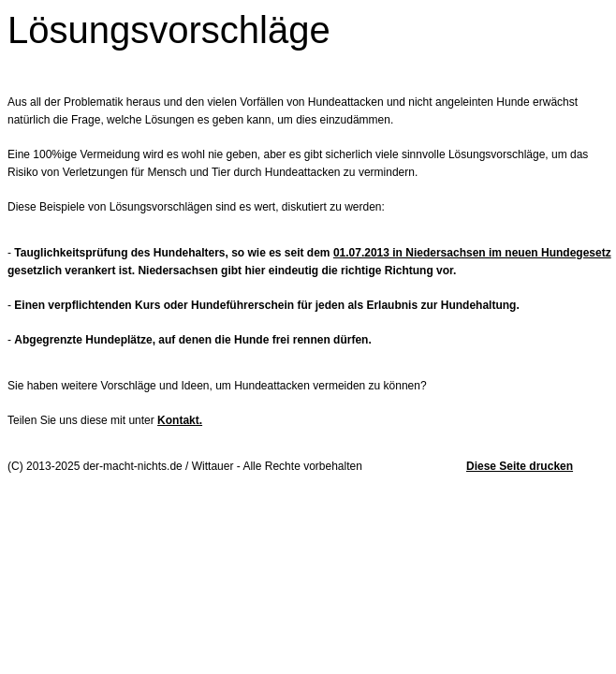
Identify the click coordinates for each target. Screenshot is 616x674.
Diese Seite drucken (520, 466)
